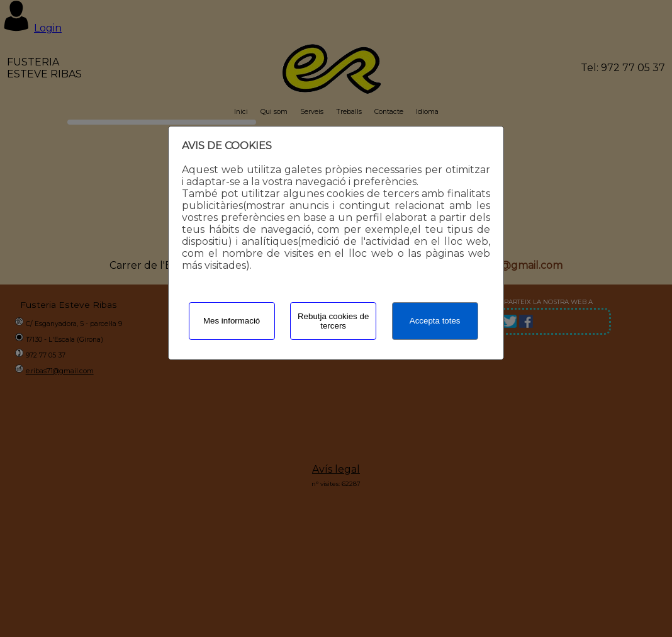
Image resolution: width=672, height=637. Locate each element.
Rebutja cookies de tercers (333, 321)
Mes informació (232, 321)
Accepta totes (435, 321)
